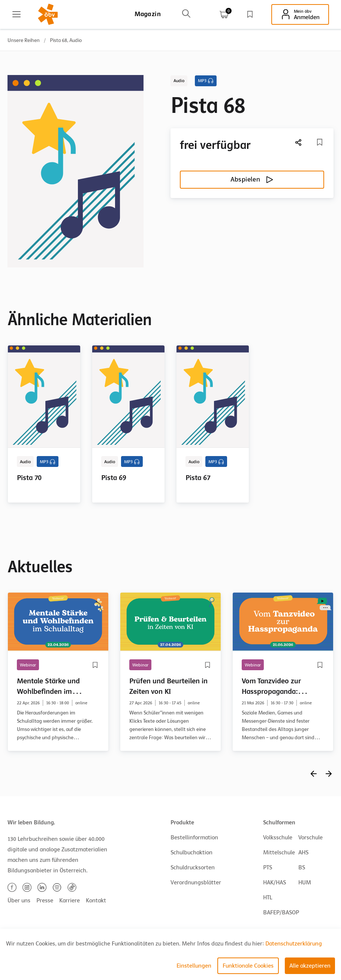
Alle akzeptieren (310, 966)
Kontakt (96, 900)
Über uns (19, 900)
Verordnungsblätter (196, 882)
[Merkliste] (320, 142)
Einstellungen (194, 966)
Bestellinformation (194, 837)
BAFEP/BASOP (281, 912)
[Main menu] (16, 14)
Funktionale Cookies (248, 966)
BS (302, 867)
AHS (303, 852)
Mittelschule (279, 852)
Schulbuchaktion (191, 852)
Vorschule (310, 837)
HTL (268, 897)
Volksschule (278, 837)
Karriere (70, 900)
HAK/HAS (274, 882)
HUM (305, 882)
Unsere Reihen (24, 40)
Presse (45, 900)
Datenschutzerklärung (294, 944)
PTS (268, 867)
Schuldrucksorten (193, 867)
